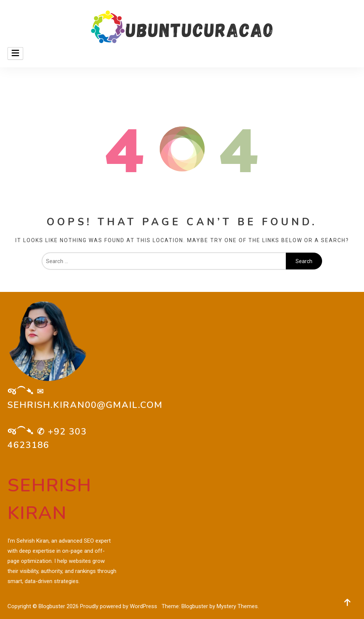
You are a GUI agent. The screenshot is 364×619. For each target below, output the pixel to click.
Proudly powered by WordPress (119, 606)
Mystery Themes (237, 606)
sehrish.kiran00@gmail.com (85, 405)
